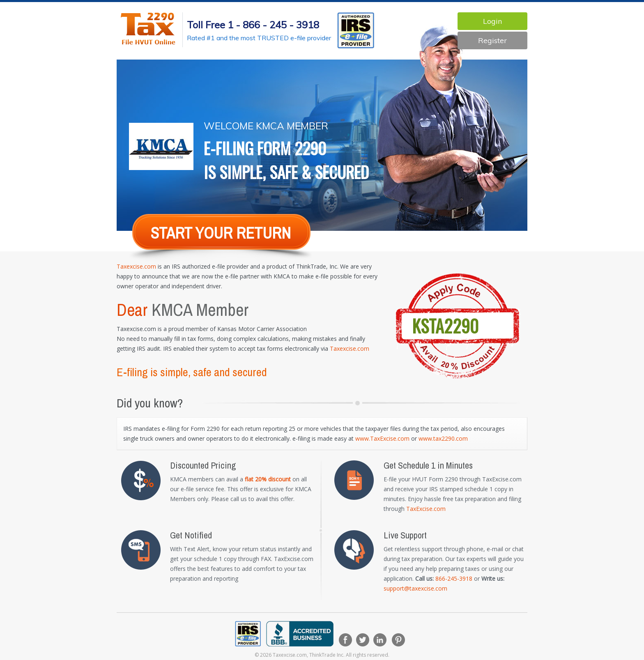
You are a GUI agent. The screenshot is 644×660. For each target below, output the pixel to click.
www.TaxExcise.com (382, 438)
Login (492, 21)
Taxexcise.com (136, 266)
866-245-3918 (454, 578)
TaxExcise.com (426, 509)
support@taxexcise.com (415, 588)
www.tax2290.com (443, 438)
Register (492, 40)
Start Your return (221, 233)
